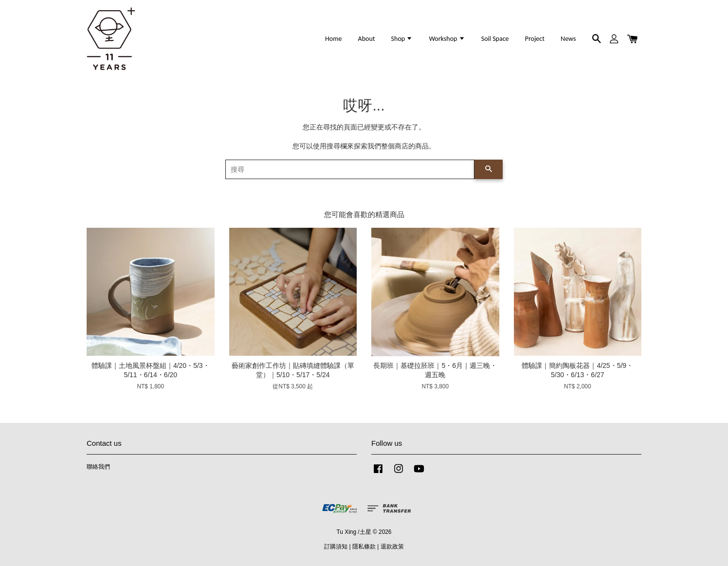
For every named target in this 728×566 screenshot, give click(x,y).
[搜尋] (350, 169)
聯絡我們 (98, 467)
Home (333, 39)
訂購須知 (336, 547)
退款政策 (392, 547)
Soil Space (495, 39)
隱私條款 (364, 547)
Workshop (447, 39)
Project (535, 39)
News (568, 39)
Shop (402, 39)
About (367, 39)
